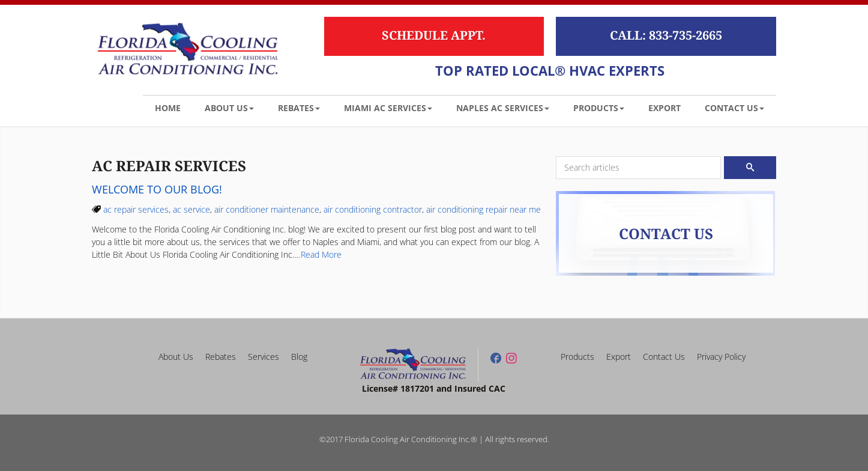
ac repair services (136, 209)
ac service (191, 209)
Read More (321, 254)
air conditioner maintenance (267, 209)
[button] (229, 108)
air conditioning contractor (373, 209)
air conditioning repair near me (484, 209)
